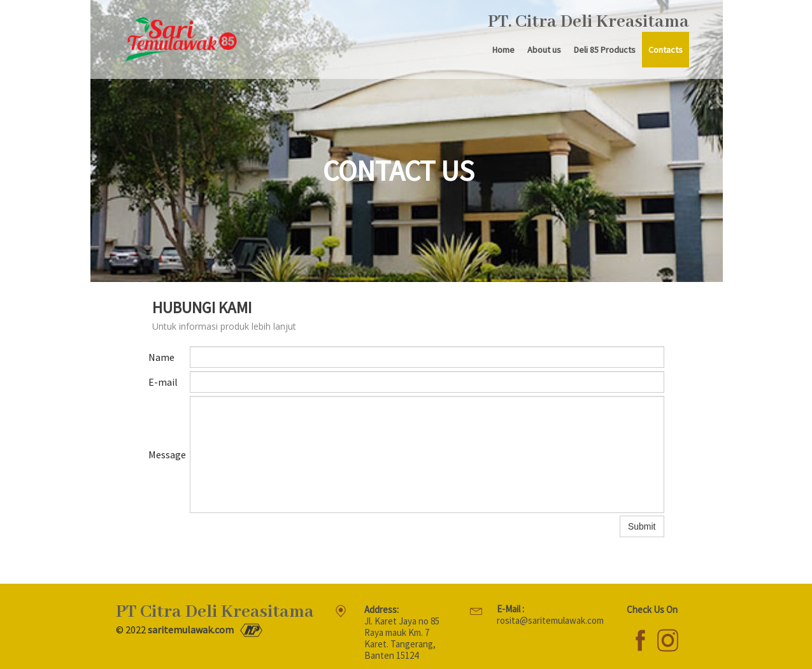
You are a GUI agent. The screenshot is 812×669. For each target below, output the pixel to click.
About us (544, 50)
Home (503, 50)
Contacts (666, 50)
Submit (642, 526)
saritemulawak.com (191, 630)
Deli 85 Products (605, 50)
